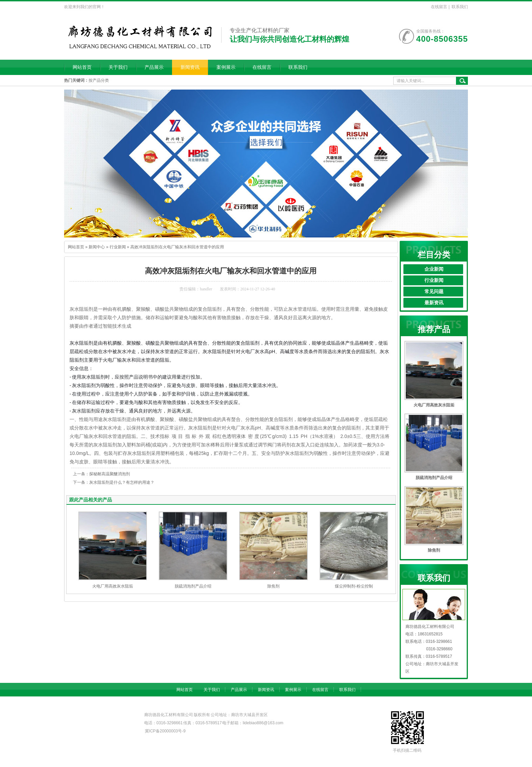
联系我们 (460, 7)
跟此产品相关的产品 (91, 500)
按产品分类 (99, 80)
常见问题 (434, 292)
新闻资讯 (190, 67)
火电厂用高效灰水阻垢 (113, 586)
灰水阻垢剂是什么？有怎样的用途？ (122, 482)
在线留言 (439, 7)
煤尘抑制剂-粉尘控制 (354, 586)
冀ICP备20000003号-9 (165, 731)
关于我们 (118, 67)
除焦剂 (273, 586)
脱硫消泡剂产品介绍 (193, 586)
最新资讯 (434, 303)
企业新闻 (434, 269)
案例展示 (226, 67)
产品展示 (154, 67)
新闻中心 (97, 247)
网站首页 (82, 67)
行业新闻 (118, 247)
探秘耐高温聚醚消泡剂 (110, 474)
